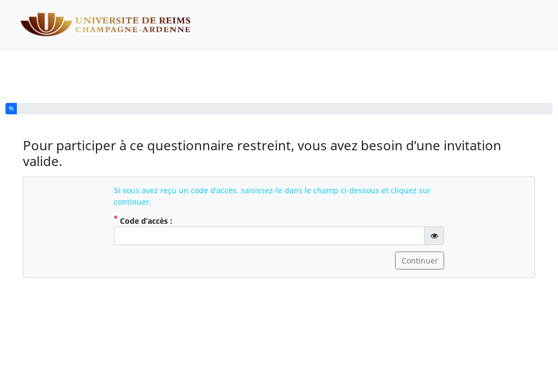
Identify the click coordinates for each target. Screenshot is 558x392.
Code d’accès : (155, 220)
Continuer (420, 261)
